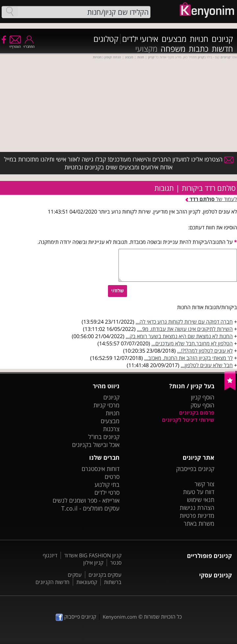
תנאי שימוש (201, 500)
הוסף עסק (202, 405)
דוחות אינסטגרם (101, 469)
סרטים (112, 477)
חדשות (222, 49)
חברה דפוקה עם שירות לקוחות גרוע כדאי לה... (184, 322)
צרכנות (111, 429)
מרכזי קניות (106, 405)
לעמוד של (211, 199)
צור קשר (204, 484)
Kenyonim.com (120, 617)
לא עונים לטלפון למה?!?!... (205, 351)
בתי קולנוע (107, 484)
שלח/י (118, 291)
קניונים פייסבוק (76, 617)
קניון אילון (93, 563)
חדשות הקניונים (53, 582)
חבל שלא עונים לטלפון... (207, 365)
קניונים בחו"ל (104, 437)
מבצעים (174, 39)
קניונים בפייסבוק (195, 469)
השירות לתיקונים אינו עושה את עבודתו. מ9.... (185, 329)
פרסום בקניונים (197, 413)
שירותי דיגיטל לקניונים (188, 420)
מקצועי (146, 49)
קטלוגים (106, 39)
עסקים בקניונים (105, 575)
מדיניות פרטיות (197, 515)
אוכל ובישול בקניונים (96, 445)
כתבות (198, 49)
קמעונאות (87, 582)
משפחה (173, 49)
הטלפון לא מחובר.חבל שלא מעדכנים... (192, 343)
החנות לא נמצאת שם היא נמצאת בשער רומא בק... (179, 336)
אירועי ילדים (140, 39)
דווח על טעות (199, 492)
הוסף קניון (203, 397)
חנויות (199, 39)
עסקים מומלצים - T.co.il (90, 508)
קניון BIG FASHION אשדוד (93, 555)
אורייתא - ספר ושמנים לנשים (86, 500)
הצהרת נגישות (197, 508)
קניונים (222, 39)
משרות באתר (199, 523)
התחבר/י (29, 44)
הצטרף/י (15, 44)
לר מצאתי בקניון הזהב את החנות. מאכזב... (188, 358)
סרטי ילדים (107, 492)
